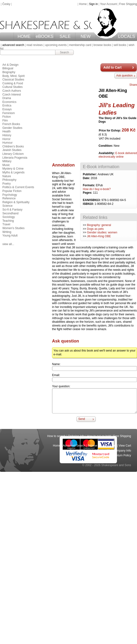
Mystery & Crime (13, 169)
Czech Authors (12, 91)
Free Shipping (128, 4)
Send (82, 419)
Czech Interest (12, 95)
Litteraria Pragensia (15, 158)
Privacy (107, 455)
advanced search (13, 45)
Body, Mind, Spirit (13, 76)
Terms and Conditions (85, 455)
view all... (8, 244)
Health (7, 131)
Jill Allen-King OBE (99, 236)
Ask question (124, 75)
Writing (7, 232)
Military (7, 161)
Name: (56, 364)
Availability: (107, 153)
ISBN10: (89, 204)
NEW (86, 36)
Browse (93, 446)
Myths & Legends (13, 172)
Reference (9, 198)
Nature (7, 176)
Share (133, 85)
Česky (6, 4)
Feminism (9, 113)
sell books (120, 45)
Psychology (10, 195)
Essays (7, 109)
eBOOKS (45, 36)
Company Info (122, 451)
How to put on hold (99, 436)
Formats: (89, 185)
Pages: (88, 193)
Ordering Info (76, 436)
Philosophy (9, 180)
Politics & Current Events (18, 187)
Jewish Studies (12, 150)
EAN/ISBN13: (92, 200)
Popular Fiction (12, 191)
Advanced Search (74, 446)
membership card (80, 45)
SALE (65, 36)
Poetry (7, 184)
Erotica (7, 106)
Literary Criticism (13, 154)
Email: (56, 375)
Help (92, 451)
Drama (7, 98)
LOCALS (127, 36)
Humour (8, 143)
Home (83, 4)
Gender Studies (12, 128)
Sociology (9, 217)
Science (8, 206)
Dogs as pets (95, 229)
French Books (11, 124)
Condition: (106, 146)
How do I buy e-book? (97, 189)
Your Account (108, 4)
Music (6, 165)
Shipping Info (78, 451)
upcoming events (56, 45)
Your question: (61, 386)
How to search (56, 436)
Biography (9, 72)
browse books (102, 45)
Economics (9, 102)
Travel (6, 224)
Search (64, 52)
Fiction (7, 117)
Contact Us (104, 451)
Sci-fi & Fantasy (12, 210)
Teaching (8, 221)
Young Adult (10, 236)
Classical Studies (13, 80)
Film (5, 121)
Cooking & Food (13, 83)
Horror (6, 139)
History (7, 135)
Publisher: (90, 174)
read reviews (35, 45)
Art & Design (10, 65)
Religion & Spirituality (16, 202)
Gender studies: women (102, 232)
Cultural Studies (13, 87)
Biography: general (99, 225)
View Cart (125, 446)
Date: (87, 178)
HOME (24, 36)
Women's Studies (13, 228)
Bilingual (8, 68)
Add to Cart (112, 67)
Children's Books (13, 146)
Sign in (93, 4)
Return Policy (123, 455)
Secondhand (10, 213)
